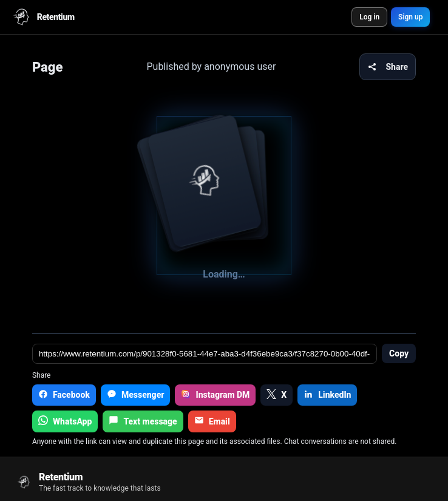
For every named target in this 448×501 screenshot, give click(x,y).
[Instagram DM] (215, 395)
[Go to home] (88, 482)
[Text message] (143, 421)
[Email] (212, 421)
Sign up (410, 17)
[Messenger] (136, 395)
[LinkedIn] (327, 395)
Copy (399, 353)
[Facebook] (64, 395)
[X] (277, 395)
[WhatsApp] (65, 421)
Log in (369, 17)
